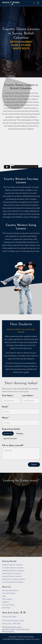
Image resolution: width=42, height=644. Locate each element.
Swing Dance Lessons (12, 576)
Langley (18, 629)
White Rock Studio (10, 613)
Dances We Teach (10, 590)
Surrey (19, 627)
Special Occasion (10, 439)
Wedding (20, 434)
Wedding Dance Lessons (13, 571)
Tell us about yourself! (13, 445)
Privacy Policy (8, 605)
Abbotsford (6, 629)
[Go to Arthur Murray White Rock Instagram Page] (24, 613)
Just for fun (8, 434)
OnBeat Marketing (32, 639)
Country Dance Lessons (13, 582)
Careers (5, 602)
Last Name (28, 396)
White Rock (12, 627)
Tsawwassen (10, 631)
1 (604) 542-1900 (9, 617)
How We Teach (9, 593)
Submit (34, 465)
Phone (5, 418)
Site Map (6, 608)
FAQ (4, 596)
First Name (8, 396)
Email (5, 407)
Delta (13, 629)
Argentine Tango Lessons (14, 579)
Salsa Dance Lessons (11, 573)
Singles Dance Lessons (12, 565)
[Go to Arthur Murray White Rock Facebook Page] (21, 613)
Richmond (26, 629)
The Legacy (7, 599)
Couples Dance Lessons (13, 568)
